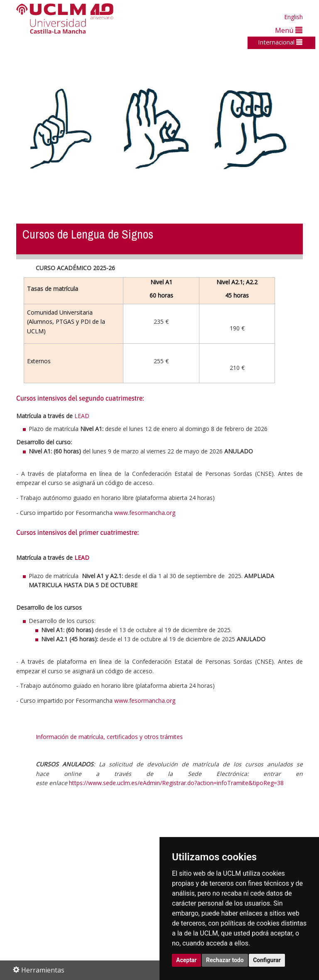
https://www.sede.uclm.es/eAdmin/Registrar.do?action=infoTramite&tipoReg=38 (176, 783)
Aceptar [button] (186, 960)
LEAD (82, 416)
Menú (289, 30)
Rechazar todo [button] (225, 960)
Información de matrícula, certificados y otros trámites (109, 737)
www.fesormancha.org (145, 513)
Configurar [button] (267, 960)
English (293, 17)
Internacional (280, 42)
